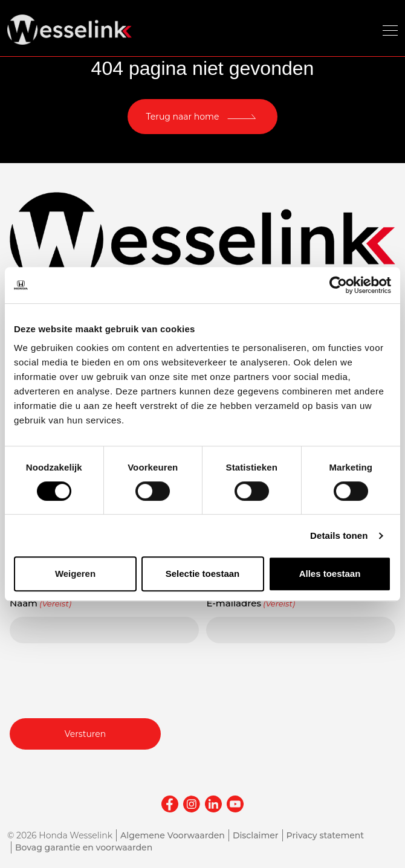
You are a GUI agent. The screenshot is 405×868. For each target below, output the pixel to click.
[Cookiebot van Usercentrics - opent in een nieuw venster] (338, 285)
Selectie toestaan (203, 574)
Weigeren (75, 574)
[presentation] (102, 679)
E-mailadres (251, 603)
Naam (40, 603)
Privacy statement (326, 835)
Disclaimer (256, 835)
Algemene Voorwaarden (173, 835)
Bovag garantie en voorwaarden (84, 847)
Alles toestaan (330, 574)
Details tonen (339, 535)
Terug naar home (183, 117)
